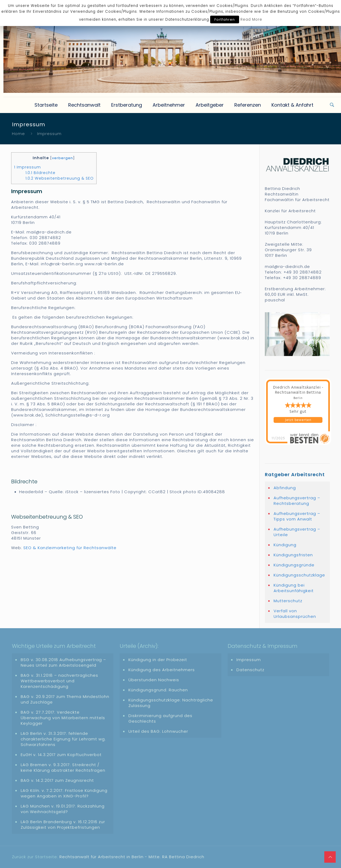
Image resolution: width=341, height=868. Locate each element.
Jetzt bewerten (298, 420)
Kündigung (285, 545)
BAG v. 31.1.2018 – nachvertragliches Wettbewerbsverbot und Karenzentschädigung (59, 681)
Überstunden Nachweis (154, 680)
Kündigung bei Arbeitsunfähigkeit (294, 588)
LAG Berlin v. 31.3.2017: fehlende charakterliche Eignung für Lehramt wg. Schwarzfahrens (63, 739)
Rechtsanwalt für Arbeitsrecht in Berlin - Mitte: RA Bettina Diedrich (132, 857)
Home (18, 134)
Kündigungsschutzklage (299, 575)
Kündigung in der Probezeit (158, 660)
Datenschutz (250, 670)
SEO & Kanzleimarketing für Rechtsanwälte (70, 548)
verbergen (62, 158)
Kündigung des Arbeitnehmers (162, 670)
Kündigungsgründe (294, 565)
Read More (251, 19)
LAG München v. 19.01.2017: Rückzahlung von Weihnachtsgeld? (63, 809)
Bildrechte (40, 173)
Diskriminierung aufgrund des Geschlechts (160, 718)
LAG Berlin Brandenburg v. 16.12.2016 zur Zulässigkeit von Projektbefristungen (63, 824)
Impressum (27, 167)
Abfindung (285, 488)
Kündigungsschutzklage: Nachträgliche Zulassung (171, 703)
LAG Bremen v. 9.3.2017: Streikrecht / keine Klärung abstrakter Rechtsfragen (63, 767)
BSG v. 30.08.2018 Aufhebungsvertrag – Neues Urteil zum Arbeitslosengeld (63, 662)
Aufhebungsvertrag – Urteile (297, 532)
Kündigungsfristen (293, 555)
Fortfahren (225, 19)
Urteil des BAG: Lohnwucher (158, 731)
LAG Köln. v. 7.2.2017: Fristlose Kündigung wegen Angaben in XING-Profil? (64, 793)
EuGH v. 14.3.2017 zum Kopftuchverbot (61, 755)
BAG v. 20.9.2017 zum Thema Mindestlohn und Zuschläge (65, 699)
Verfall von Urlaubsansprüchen (295, 614)
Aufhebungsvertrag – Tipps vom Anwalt (297, 516)
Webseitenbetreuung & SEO (60, 178)
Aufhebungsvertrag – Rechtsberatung (297, 501)
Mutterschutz (288, 601)
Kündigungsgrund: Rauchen (158, 690)
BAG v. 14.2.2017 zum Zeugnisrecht (57, 780)
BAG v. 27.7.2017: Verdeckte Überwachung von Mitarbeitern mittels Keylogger (63, 718)
